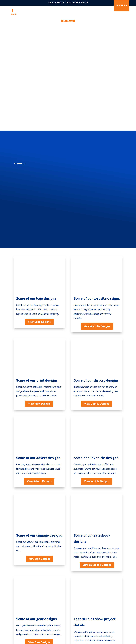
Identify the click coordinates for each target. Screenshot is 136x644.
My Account (121, 6)
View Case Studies (97, 529)
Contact (72, 17)
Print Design (65, 605)
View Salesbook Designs (97, 441)
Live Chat (86, 619)
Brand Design (66, 600)
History (107, 590)
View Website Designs (97, 201)
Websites (63, 590)
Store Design (65, 624)
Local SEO (86, 590)
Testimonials (110, 610)
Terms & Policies (112, 614)
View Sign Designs (39, 434)
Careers (107, 605)
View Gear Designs (39, 518)
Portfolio (108, 600)
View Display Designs (97, 279)
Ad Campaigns (89, 600)
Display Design (66, 614)
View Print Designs (39, 279)
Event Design (66, 619)
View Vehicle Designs (97, 357)
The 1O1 (84, 11)
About (63, 17)
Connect (74, 11)
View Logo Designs (39, 197)
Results (94, 11)
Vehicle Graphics (67, 610)
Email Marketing (90, 614)
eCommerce (65, 595)
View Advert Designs (39, 357)
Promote (64, 11)
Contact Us (106, 555)
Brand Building (44, 590)
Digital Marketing (45, 595)
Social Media (88, 624)
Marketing (43, 11)
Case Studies (110, 595)
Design (54, 11)
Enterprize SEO (89, 595)
